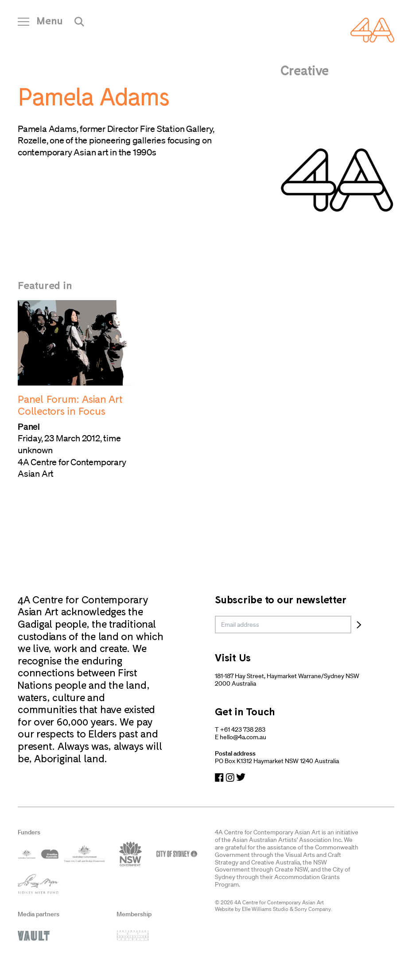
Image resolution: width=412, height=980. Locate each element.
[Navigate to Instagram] (230, 777)
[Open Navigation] (40, 24)
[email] (283, 625)
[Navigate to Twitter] (241, 777)
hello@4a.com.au (243, 737)
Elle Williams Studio (265, 909)
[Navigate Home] (372, 30)
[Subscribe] (359, 625)
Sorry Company (313, 909)
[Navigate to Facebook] (219, 777)
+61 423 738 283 (243, 729)
